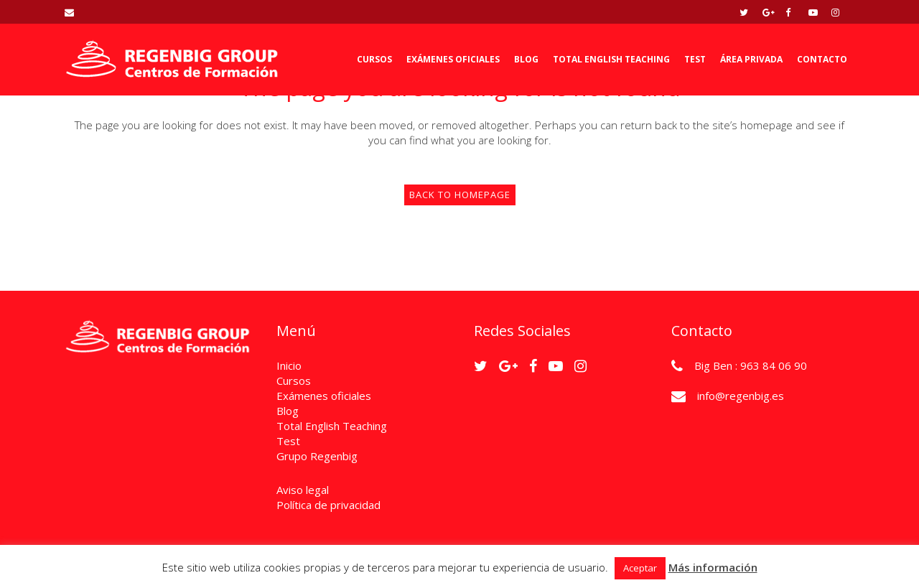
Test (288, 441)
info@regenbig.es (741, 396)
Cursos (294, 381)
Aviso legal (303, 490)
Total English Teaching (332, 426)
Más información (713, 567)
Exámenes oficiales (324, 396)
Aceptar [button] (640, 568)
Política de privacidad (328, 505)
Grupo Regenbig (317, 456)
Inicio (289, 365)
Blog (288, 411)
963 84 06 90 (774, 365)
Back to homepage (460, 195)
